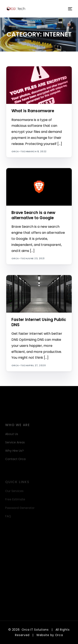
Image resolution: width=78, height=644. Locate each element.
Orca (59, 635)
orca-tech (19, 151)
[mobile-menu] (70, 9)
